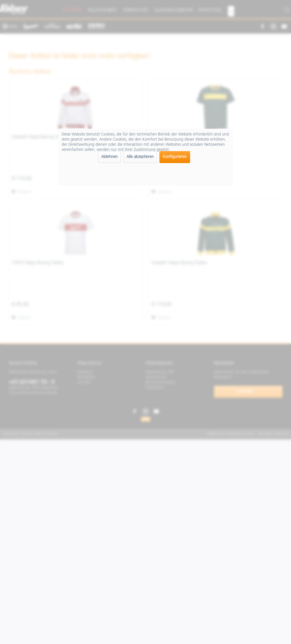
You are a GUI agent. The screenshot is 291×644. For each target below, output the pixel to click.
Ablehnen (109, 157)
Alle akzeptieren (140, 157)
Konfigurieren (175, 157)
